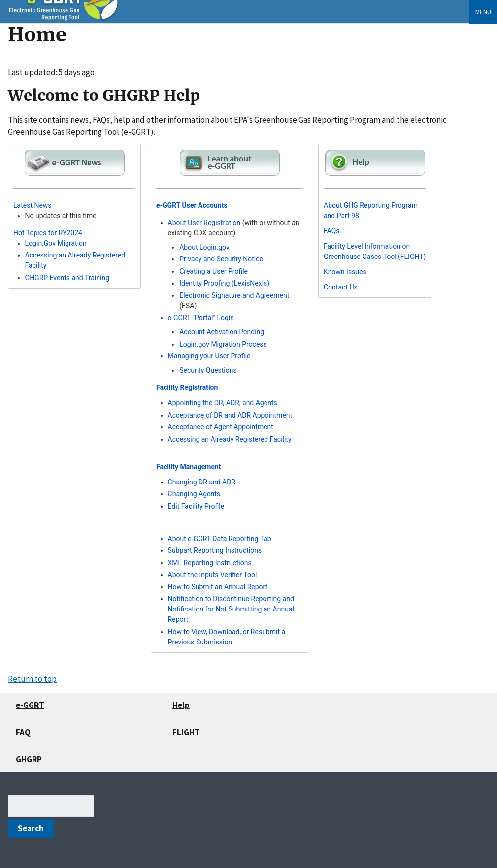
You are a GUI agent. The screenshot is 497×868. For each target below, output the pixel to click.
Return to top (32, 679)
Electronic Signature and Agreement (234, 295)
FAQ (23, 732)
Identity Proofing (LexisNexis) (224, 283)
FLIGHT (186, 732)
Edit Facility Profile (196, 506)
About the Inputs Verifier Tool (213, 575)
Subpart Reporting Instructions (215, 550)
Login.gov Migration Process (223, 344)
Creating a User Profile (214, 271)
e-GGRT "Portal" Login (201, 318)
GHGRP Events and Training (67, 278)
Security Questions (208, 370)
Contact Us (341, 287)
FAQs (332, 231)
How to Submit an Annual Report (218, 587)
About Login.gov (204, 247)
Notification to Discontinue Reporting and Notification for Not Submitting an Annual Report (231, 609)
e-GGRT (30, 705)
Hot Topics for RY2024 (48, 233)
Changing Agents (194, 494)
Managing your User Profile (209, 356)
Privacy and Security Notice (221, 259)
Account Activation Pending (222, 332)
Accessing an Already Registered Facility (230, 439)
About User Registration (204, 223)
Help (181, 705)
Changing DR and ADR (202, 482)
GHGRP (29, 759)
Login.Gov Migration (56, 243)
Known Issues (345, 272)
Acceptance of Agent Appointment (221, 427)
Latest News (33, 205)
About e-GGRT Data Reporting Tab (220, 539)
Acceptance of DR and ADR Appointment (230, 415)
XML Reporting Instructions (210, 563)
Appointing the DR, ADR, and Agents (223, 403)
